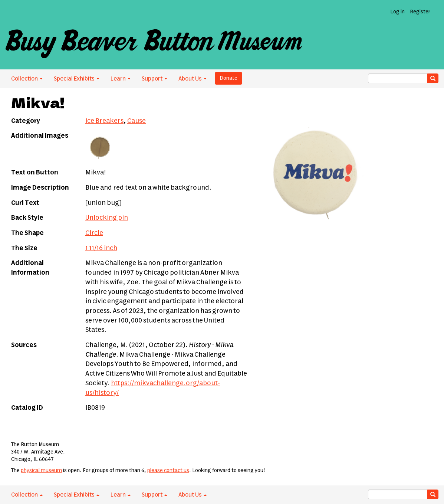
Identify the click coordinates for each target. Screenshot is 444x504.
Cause (137, 121)
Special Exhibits (77, 79)
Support (154, 79)
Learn (121, 79)
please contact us (168, 471)
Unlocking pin (107, 218)
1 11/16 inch (101, 248)
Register (420, 12)
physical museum (41, 471)
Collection (27, 79)
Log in (397, 12)
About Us (193, 79)
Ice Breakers (104, 121)
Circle (94, 233)
